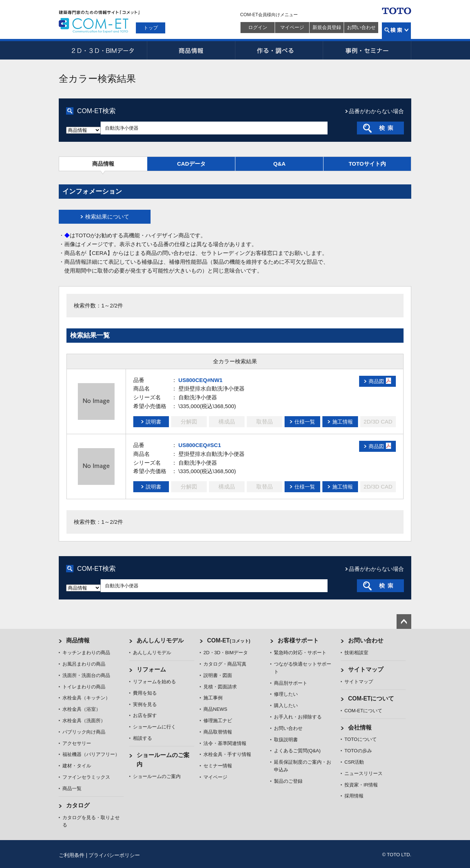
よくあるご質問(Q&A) (297, 751)
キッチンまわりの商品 (86, 653)
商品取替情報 (218, 732)
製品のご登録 (288, 781)
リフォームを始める (154, 682)
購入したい (286, 705)
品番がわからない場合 (376, 111)
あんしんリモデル (160, 640)
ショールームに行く (154, 727)
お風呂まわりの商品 (84, 664)
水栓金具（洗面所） (84, 721)
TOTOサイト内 (367, 164)
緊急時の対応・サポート (300, 653)
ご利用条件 (72, 855)
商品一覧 (72, 788)
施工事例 (213, 698)
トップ (151, 28)
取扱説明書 (286, 740)
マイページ (292, 27)
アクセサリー (77, 743)
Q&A (279, 164)
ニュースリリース (364, 773)
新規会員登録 (327, 27)
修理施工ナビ (218, 721)
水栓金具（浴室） (82, 709)
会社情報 (360, 727)
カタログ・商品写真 (225, 664)
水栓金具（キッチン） (86, 698)
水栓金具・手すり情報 (227, 754)
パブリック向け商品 (84, 732)
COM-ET (229, 640)
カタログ (78, 805)
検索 (396, 31)
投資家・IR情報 (361, 785)
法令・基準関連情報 (225, 743)
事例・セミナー (367, 50)
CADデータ (191, 164)
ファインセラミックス (86, 777)
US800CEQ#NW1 (200, 380)
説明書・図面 (218, 675)
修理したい (286, 694)
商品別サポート (291, 683)
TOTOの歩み (358, 751)
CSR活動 (354, 762)
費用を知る (145, 693)
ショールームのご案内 (157, 776)
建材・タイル (77, 766)
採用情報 (354, 796)
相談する (142, 738)
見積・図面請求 (220, 687)
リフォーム (151, 669)
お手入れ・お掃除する (298, 717)
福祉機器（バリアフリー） (91, 754)
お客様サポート (298, 640)
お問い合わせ (361, 27)
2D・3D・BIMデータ (103, 50)
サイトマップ (366, 669)
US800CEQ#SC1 (200, 445)
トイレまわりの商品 (84, 687)
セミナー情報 (218, 766)
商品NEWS (215, 709)
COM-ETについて (371, 698)
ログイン (258, 27)
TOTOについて (361, 739)
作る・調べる (279, 50)
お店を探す (145, 715)
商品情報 (191, 50)
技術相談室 (356, 653)
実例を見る (145, 704)
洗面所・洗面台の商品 (86, 675)
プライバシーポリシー (114, 855)
